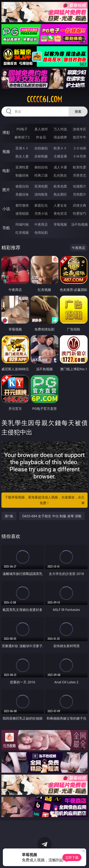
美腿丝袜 (22, 194)
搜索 (78, 111)
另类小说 (41, 213)
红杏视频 (22, 232)
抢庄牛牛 (80, 137)
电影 (6, 171)
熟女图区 (60, 194)
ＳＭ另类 (80, 156)
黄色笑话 (60, 213)
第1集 (9, 516)
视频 (6, 152)
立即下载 (72, 857)
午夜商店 (41, 224)
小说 (6, 209)
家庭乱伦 (41, 205)
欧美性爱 (80, 167)
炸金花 (41, 137)
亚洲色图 (41, 186)
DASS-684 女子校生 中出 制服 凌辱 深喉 (52, 516)
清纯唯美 (41, 194)
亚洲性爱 (22, 167)
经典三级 (41, 175)
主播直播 (60, 156)
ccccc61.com (44, 99)
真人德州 (41, 129)
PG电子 (22, 129)
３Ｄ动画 (80, 148)
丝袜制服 (41, 156)
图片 (6, 190)
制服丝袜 (22, 175)
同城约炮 (22, 224)
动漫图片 (80, 186)
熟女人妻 (22, 156)
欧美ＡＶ (60, 148)
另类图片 (80, 194)
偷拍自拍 (41, 167)
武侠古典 (80, 205)
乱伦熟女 (60, 175)
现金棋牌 (60, 137)
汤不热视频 (80, 224)
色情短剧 (41, 232)
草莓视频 (60, 224)
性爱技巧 (80, 213)
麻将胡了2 (22, 137)
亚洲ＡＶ (22, 148)
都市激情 (22, 205)
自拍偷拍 (41, 148)
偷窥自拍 (22, 186)
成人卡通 (60, 167)
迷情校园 (22, 213)
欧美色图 (60, 186)
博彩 (6, 132)
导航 (6, 228)
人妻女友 (60, 205)
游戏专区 (80, 129)
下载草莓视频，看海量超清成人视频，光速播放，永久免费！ (45, 500)
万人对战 (60, 129)
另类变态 (80, 175)
